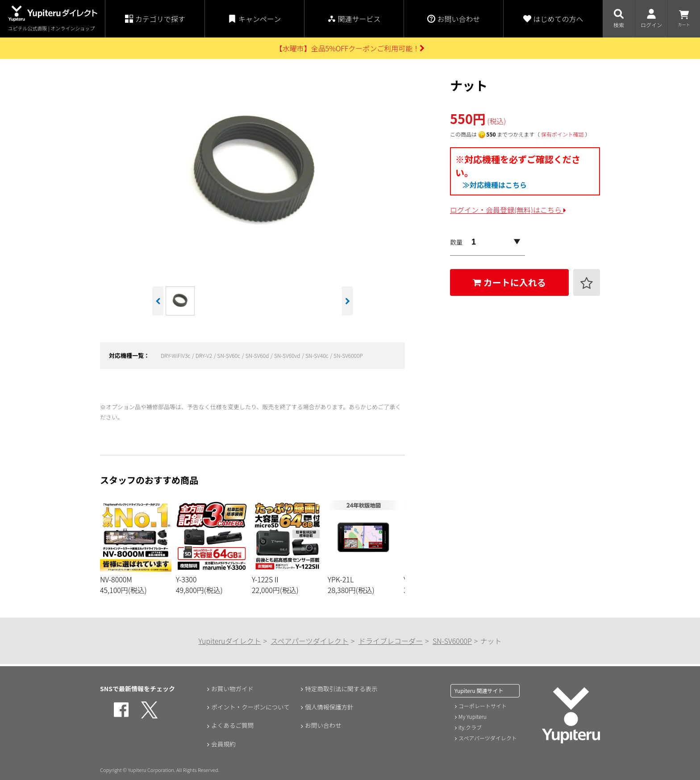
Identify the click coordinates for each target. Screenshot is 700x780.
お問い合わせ (323, 726)
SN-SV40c (317, 355)
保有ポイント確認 (562, 134)
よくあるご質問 (232, 726)
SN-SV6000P (348, 355)
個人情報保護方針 (329, 707)
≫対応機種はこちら (495, 185)
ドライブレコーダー (391, 641)
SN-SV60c (229, 355)
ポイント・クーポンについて (251, 707)
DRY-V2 (204, 355)
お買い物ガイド (232, 689)
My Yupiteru (473, 716)
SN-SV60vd (288, 355)
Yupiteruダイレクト (230, 641)
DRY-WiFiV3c (176, 355)
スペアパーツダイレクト (310, 641)
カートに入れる (509, 282)
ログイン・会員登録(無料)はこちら (508, 210)
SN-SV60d (258, 355)
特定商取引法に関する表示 (342, 689)
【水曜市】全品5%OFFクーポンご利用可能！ (350, 48)
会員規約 (223, 745)
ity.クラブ (470, 727)
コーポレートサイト (483, 706)
